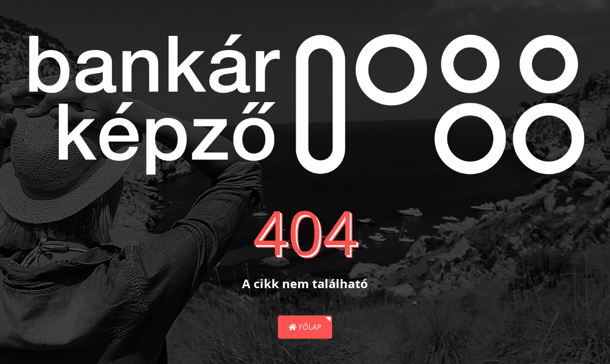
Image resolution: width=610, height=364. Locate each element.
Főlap (305, 327)
